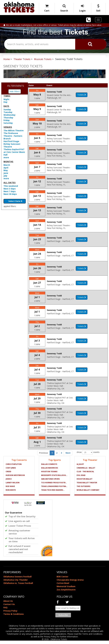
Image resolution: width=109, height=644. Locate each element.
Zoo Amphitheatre (66, 593)
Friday (7, 120)
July (5, 176)
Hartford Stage (11, 141)
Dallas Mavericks (50, 471)
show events (88, 456)
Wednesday (10, 115)
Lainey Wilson (13, 486)
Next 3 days (10, 189)
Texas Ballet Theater (87, 486)
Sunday (7, 109)
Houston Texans (49, 475)
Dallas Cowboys (49, 468)
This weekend (11, 186)
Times (7, 96)
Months (8, 162)
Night (6, 99)
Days (6, 106)
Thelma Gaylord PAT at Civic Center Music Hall (14, 152)
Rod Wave (10, 490)
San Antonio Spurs (50, 482)
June (6, 173)
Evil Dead (81, 479)
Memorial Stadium (66, 590)
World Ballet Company (88, 493)
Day (5, 102)
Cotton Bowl (63, 586)
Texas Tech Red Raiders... (53, 493)
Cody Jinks (11, 471)
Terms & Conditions (14, 617)
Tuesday (8, 112)
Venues (8, 127)
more (6, 157)
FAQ (5, 611)
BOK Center (62, 580)
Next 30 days (10, 194)
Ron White (11, 493)
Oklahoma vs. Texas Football (18, 586)
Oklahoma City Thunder (16, 583)
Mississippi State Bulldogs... (54, 479)
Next (68, 456)
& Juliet (80, 468)
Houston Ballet (85, 482)
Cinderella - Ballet (86, 471)
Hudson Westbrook (15, 479)
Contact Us (9, 608)
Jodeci (9, 482)
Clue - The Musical (85, 475)
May (6, 170)
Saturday (8, 123)
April (6, 168)
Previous (44, 456)
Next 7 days (10, 191)
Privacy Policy (10, 614)
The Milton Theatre (14, 130)
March (7, 165)
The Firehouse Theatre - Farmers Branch (13, 136)
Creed (8, 475)
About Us (8, 604)
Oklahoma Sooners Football (17, 580)
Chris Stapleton (14, 468)
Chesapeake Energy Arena (70, 583)
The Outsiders (83, 490)
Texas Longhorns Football (54, 490)
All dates (10, 183)
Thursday (8, 118)
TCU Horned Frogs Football (54, 486)
